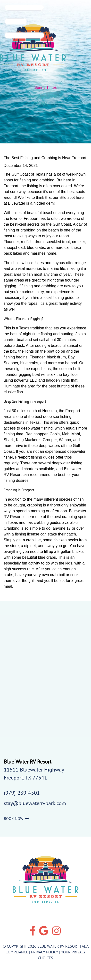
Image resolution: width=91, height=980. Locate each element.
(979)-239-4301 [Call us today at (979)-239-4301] (22, 793)
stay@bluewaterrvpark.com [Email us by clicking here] (35, 803)
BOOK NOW (17, 818)
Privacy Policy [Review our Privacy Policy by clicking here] (45, 952)
